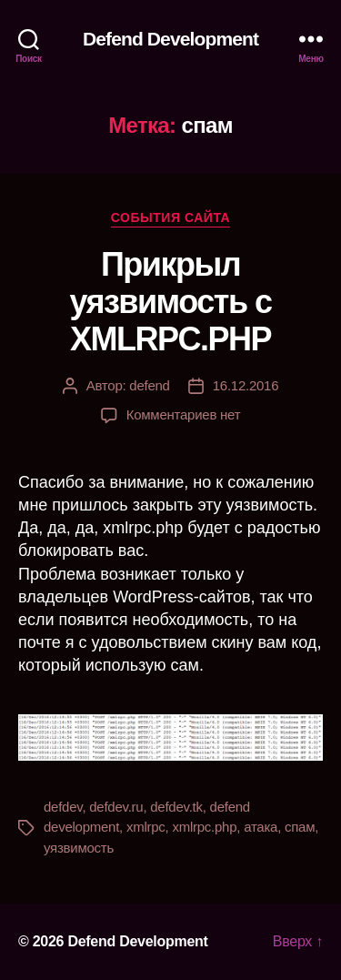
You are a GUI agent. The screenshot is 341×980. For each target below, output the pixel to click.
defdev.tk (176, 807)
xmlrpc (146, 827)
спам (300, 827)
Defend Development (170, 39)
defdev (63, 807)
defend (149, 385)
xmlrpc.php (204, 827)
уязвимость (79, 848)
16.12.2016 (246, 385)
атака (261, 827)
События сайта (170, 217)
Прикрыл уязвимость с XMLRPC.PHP (170, 302)
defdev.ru (116, 807)
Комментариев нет (184, 414)
